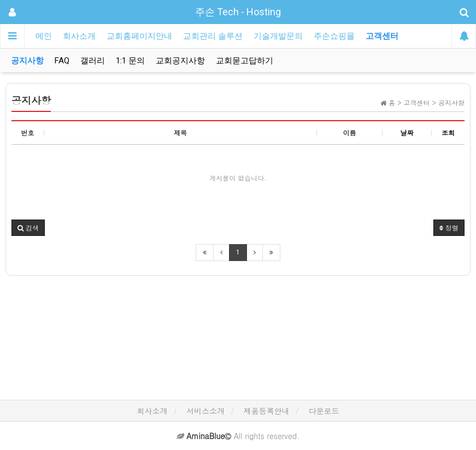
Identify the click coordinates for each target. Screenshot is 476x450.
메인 (44, 36)
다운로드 (324, 411)
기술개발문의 (278, 36)
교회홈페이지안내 (139, 36)
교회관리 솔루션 (213, 36)
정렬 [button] (449, 227)
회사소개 (79, 36)
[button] (28, 228)
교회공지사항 (180, 61)
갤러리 (93, 61)
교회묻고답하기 (245, 61)
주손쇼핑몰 (334, 36)
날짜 (407, 132)
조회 (448, 132)
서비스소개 (205, 411)
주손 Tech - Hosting (238, 12)
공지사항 (27, 61)
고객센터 (382, 36)
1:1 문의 (130, 61)
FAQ (62, 61)
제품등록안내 (267, 411)
